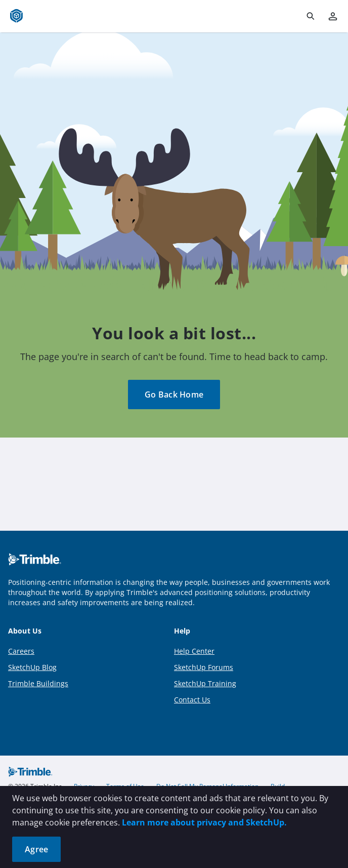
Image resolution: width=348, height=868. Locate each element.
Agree (36, 849)
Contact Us (192, 700)
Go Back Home (174, 394)
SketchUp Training (205, 683)
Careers (21, 651)
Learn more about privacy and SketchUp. (204, 822)
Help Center (194, 651)
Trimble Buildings (38, 683)
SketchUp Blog (32, 667)
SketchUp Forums (204, 667)
